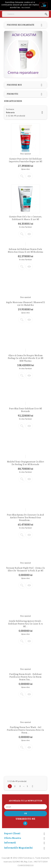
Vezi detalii (22, 176)
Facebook (25, 823)
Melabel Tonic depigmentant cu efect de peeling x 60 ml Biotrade (26, 463)
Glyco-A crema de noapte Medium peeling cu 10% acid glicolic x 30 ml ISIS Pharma (26, 358)
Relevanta (26, 112)
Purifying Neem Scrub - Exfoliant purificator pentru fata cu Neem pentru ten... (26, 677)
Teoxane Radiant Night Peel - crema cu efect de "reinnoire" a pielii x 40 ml (26, 569)
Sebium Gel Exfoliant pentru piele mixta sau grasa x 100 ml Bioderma (26, 251)
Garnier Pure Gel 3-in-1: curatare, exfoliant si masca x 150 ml (26, 218)
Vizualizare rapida (29, 176)
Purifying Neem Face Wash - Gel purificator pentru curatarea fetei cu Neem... (26, 730)
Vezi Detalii (26, 8)
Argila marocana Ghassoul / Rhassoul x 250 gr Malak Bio (26, 304)
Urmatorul (33, 786)
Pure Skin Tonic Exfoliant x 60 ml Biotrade (26, 410)
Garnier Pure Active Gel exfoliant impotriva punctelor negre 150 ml (26, 160)
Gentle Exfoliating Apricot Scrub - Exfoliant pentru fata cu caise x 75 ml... (26, 624)
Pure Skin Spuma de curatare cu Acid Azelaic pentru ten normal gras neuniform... (26, 518)
